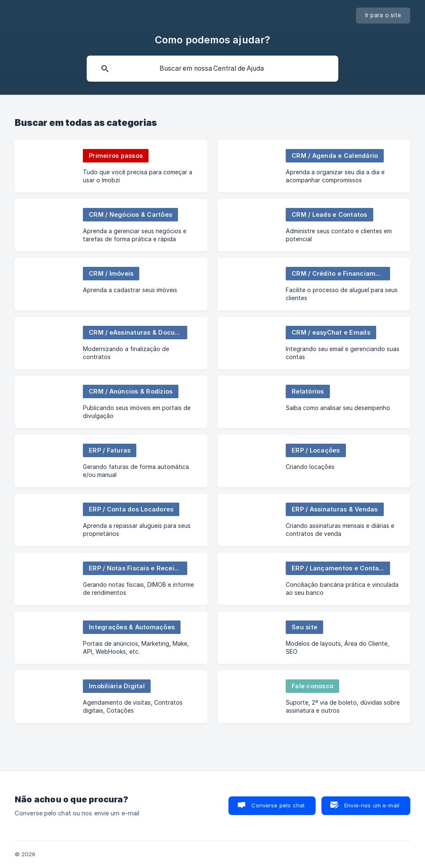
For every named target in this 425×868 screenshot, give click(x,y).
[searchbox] (212, 69)
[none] (383, 16)
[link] (111, 166)
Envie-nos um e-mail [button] (372, 805)
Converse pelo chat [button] (278, 805)
